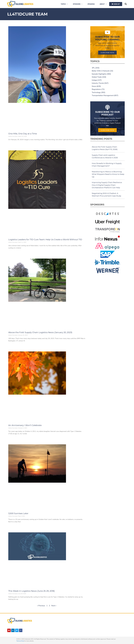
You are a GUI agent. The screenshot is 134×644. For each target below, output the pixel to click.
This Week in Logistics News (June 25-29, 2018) (32, 591)
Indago (94, 80)
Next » (54, 606)
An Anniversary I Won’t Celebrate (25, 425)
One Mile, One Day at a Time (23, 134)
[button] (126, 4)
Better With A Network (101, 71)
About (103, 4)
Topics (64, 4)
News (94, 86)
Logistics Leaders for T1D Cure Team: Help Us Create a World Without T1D (45, 240)
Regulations (96, 89)
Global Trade (97, 77)
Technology (96, 92)
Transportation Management (103, 95)
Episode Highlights (99, 74)
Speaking (91, 4)
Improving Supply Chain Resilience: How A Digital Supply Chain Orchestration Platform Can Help (107, 185)
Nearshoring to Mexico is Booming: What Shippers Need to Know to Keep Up (108, 174)
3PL (93, 68)
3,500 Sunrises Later (18, 513)
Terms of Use (20, 641)
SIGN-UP (117, 4)
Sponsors (78, 4)
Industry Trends (98, 83)
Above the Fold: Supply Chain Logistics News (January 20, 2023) (40, 332)
